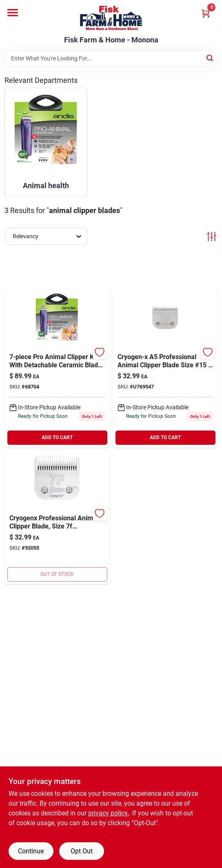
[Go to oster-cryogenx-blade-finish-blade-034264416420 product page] (57, 517)
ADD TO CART (57, 437)
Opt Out (82, 851)
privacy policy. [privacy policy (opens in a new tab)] (109, 813)
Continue (31, 851)
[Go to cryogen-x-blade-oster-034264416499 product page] (165, 369)
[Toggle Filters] (212, 236)
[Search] (210, 58)
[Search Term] (111, 58)
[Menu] (13, 13)
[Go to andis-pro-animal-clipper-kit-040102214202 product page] (57, 369)
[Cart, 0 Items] (206, 13)
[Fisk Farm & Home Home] (111, 18)
